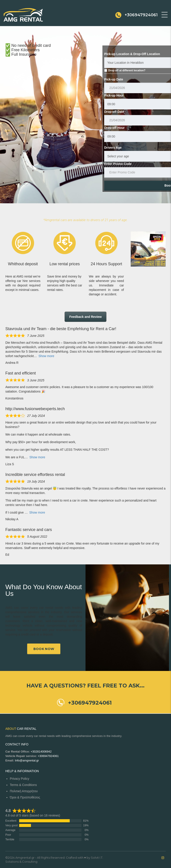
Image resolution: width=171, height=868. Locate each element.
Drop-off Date (114, 112)
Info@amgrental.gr (27, 760)
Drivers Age (113, 148)
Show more (46, 356)
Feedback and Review (85, 317)
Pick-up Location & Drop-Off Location (132, 54)
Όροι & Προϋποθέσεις (25, 797)
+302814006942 (41, 752)
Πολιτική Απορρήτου (24, 791)
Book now (44, 649)
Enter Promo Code (118, 164)
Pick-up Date (114, 79)
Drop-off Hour (114, 128)
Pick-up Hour (114, 95)
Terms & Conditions (23, 785)
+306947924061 (48, 756)
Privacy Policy (19, 779)
